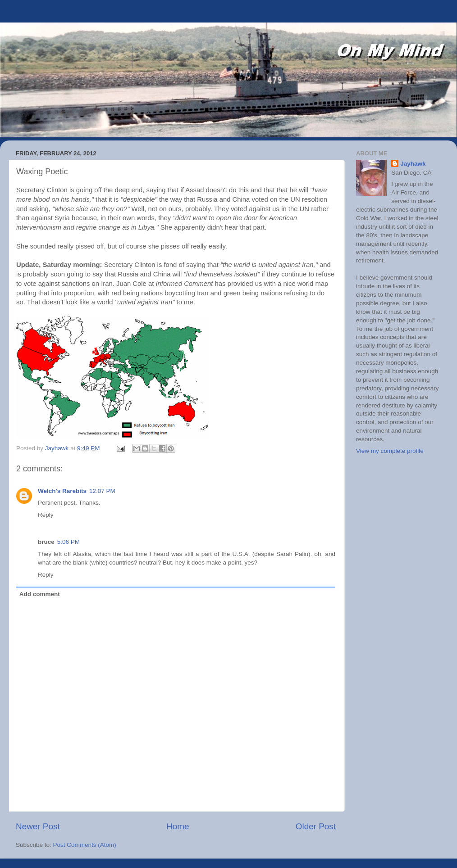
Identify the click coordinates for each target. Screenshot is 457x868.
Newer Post (38, 826)
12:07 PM (102, 491)
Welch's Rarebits (62, 491)
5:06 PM (69, 542)
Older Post (316, 826)
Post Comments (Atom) (85, 845)
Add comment (40, 594)
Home (178, 826)
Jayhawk (413, 164)
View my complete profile (390, 451)
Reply (46, 515)
